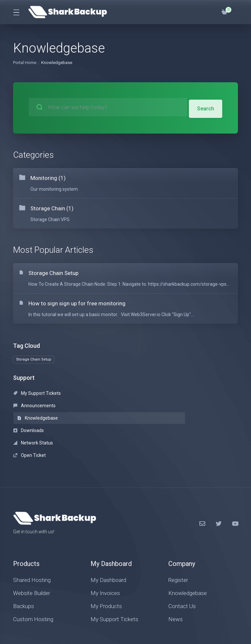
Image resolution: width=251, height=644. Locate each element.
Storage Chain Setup (34, 366)
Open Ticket (173, 412)
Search (205, 107)
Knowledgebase (181, 399)
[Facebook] (202, 480)
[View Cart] (225, 12)
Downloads (29, 412)
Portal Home (25, 63)
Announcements (106, 399)
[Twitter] (219, 480)
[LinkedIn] (235, 480)
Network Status (105, 412)
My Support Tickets (37, 399)
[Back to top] (173, 617)
